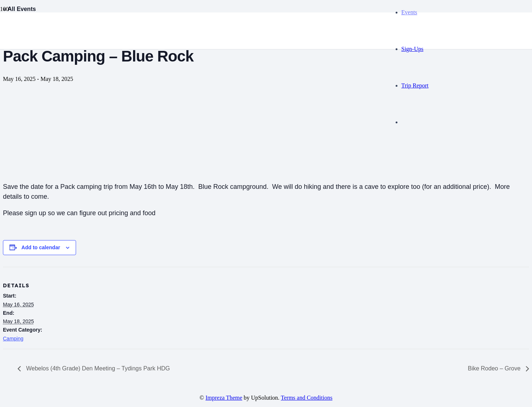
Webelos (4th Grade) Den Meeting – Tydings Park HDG (97, 368)
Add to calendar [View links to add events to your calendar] (41, 247)
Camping (13, 339)
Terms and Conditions (307, 398)
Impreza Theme (224, 398)
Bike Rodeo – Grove (495, 368)
